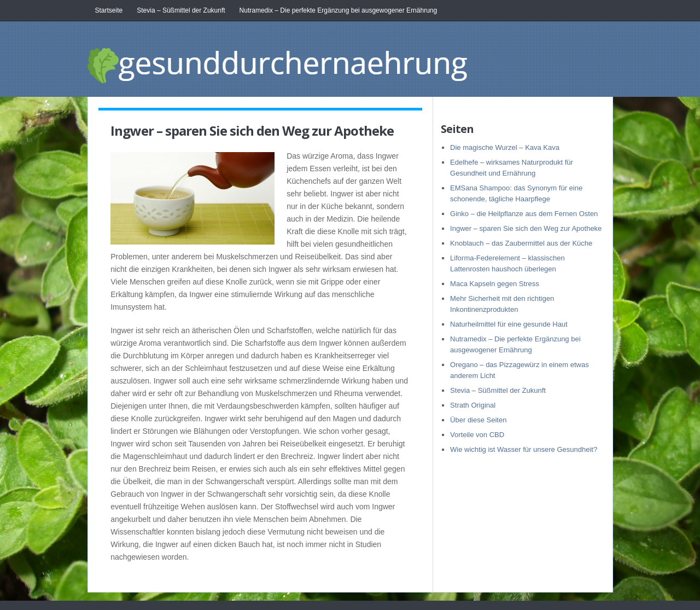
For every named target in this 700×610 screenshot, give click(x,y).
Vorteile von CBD (477, 435)
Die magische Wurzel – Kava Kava (505, 147)
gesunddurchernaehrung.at (320, 63)
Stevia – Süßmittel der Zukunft (181, 10)
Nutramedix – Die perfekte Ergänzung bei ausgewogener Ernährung (339, 10)
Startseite (109, 10)
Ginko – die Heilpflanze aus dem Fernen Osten (524, 214)
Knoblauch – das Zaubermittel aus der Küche (521, 243)
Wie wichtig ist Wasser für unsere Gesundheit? (524, 449)
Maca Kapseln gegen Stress (495, 284)
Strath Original (473, 405)
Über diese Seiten (478, 420)
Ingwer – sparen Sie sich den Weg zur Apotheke (526, 228)
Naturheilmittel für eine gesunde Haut (509, 324)
